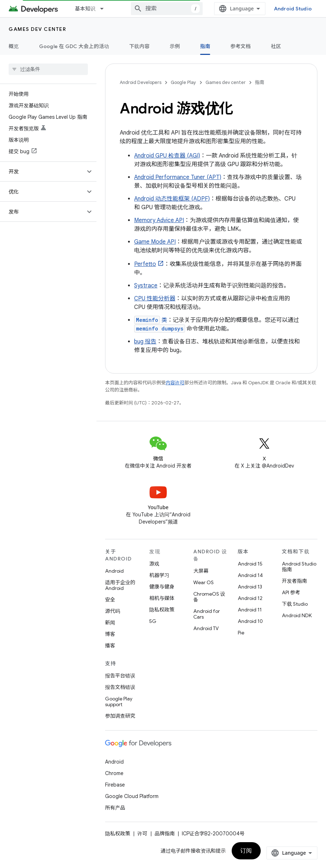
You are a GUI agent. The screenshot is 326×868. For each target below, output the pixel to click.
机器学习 (159, 575)
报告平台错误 (120, 676)
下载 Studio (295, 604)
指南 (260, 82)
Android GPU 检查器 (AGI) (167, 156)
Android (114, 571)
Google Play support (119, 702)
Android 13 (250, 587)
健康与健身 (162, 587)
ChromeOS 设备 (209, 597)
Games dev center (37, 29)
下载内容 (139, 46)
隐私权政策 (162, 610)
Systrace (146, 286)
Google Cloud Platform (132, 796)
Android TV (206, 628)
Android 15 (250, 564)
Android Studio (293, 9)
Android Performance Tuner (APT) (178, 177)
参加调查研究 (120, 716)
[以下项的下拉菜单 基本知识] (105, 9)
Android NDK (297, 615)
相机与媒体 (162, 598)
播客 (110, 646)
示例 (175, 46)
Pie (241, 633)
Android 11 (250, 610)
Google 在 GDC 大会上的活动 (74, 46)
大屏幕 (201, 571)
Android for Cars (207, 614)
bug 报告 (145, 342)
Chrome (114, 773)
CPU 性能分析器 (155, 299)
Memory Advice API (159, 220)
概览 (14, 46)
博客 (110, 634)
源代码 (113, 611)
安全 (110, 600)
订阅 (246, 851)
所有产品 (115, 808)
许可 (142, 834)
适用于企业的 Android (120, 585)
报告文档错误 (120, 687)
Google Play (183, 82)
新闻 (110, 623)
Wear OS (204, 582)
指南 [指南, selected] (205, 46)
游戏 (154, 564)
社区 (276, 46)
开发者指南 (294, 581)
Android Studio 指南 (299, 567)
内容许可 (175, 383)
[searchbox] (48, 69)
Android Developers (141, 82)
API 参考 (291, 592)
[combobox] (167, 9)
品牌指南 (165, 834)
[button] (42, 172)
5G (153, 621)
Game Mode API (155, 242)
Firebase (115, 785)
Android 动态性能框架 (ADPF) (172, 199)
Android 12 (250, 598)
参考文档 (240, 46)
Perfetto (145, 264)
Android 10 (250, 621)
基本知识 (85, 9)
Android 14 (250, 575)
